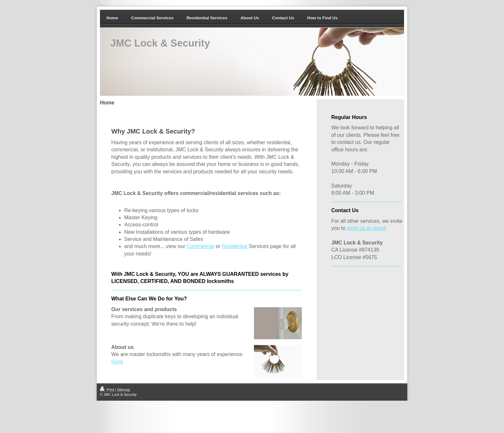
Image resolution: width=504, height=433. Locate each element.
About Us (250, 18)
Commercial (200, 246)
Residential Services (207, 18)
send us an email (366, 228)
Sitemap (124, 390)
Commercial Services (152, 18)
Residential (234, 246)
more (117, 362)
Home (112, 18)
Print (108, 390)
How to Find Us (323, 18)
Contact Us (283, 18)
